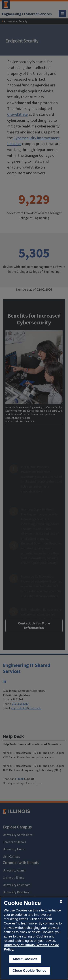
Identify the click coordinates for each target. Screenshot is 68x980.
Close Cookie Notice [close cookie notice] (29, 971)
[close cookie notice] (61, 901)
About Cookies (25, 959)
